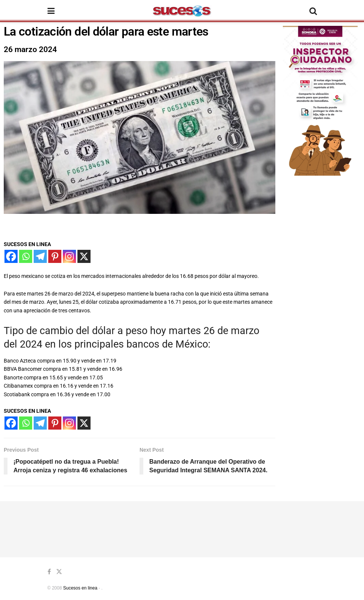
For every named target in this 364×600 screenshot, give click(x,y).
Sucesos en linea (80, 588)
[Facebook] (11, 256)
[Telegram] (40, 256)
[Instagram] (69, 256)
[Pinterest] (55, 256)
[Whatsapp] (26, 256)
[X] (84, 256)
